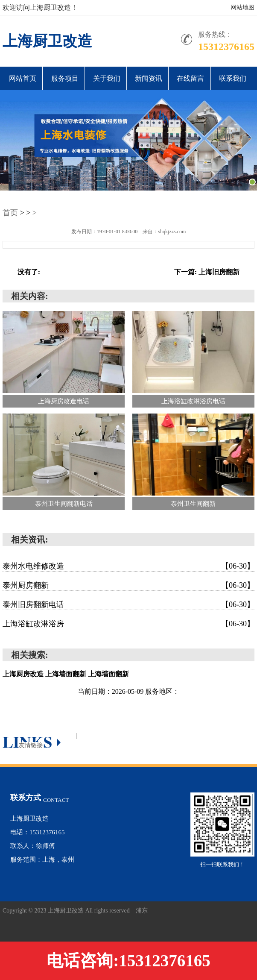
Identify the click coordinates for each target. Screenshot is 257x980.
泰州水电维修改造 (128, 566)
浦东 (142, 911)
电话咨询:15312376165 (128, 961)
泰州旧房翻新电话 (128, 604)
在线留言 (190, 78)
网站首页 (23, 78)
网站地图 (242, 7)
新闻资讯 (149, 78)
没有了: (29, 272)
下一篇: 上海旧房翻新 (207, 272)
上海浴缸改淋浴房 (128, 624)
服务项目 (65, 78)
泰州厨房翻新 (128, 585)
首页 (10, 213)
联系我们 (233, 78)
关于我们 (107, 78)
